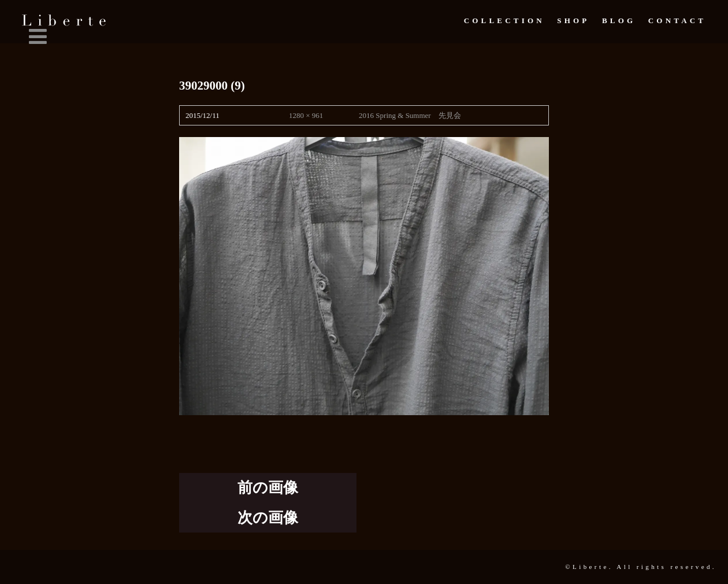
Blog (619, 21)
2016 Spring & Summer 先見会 (410, 115)
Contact (677, 21)
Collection (504, 21)
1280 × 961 (306, 115)
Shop (573, 21)
